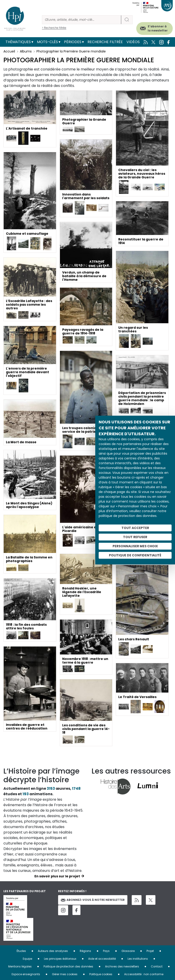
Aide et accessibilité (102, 959)
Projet (150, 951)
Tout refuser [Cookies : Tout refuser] (135, 537)
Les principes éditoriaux (60, 959)
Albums (26, 51)
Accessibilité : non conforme (144, 974)
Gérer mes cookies (65, 974)
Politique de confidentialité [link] (135, 555)
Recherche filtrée (105, 42)
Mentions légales (20, 966)
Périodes (73, 42)
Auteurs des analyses (53, 951)
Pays (106, 951)
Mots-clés (47, 42)
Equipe (27, 959)
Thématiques (18, 42)
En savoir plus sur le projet (57, 876)
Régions (85, 951)
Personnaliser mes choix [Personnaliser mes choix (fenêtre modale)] (135, 546)
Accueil (9, 51)
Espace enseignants (26, 974)
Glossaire (128, 951)
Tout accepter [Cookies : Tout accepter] (135, 528)
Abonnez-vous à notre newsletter (93, 900)
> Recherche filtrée (54, 28)
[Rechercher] (82, 20)
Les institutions (138, 959)
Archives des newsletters (122, 966)
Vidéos (133, 42)
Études (21, 951)
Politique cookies (101, 974)
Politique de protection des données (68, 966)
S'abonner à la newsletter (158, 28)
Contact (157, 966)
